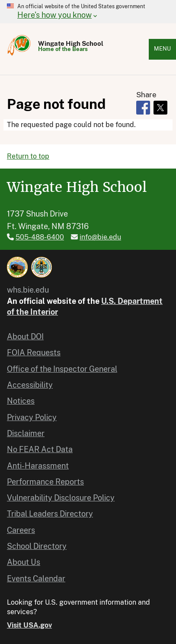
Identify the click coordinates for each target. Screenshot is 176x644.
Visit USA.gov (29, 625)
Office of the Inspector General (62, 369)
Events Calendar (36, 579)
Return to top (28, 156)
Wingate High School (71, 43)
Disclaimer (26, 433)
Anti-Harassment (38, 466)
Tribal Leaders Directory (50, 514)
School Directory (37, 546)
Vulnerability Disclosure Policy (61, 498)
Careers (21, 530)
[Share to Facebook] (143, 108)
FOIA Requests (34, 352)
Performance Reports (45, 482)
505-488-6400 (40, 237)
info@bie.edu (100, 237)
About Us (24, 562)
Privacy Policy (32, 417)
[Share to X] (160, 108)
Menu (162, 49)
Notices (21, 401)
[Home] (19, 55)
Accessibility (30, 385)
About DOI (25, 336)
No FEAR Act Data (40, 449)
